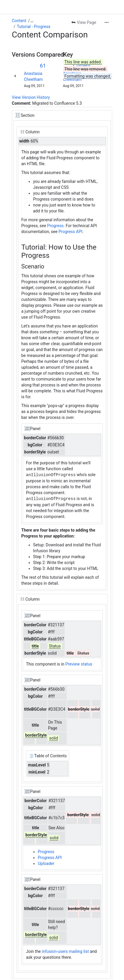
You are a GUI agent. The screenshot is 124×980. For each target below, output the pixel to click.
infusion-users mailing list (66, 951)
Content (19, 21)
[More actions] (107, 22)
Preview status (79, 663)
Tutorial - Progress (34, 27)
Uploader (46, 863)
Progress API (70, 232)
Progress (56, 226)
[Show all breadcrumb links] (32, 21)
